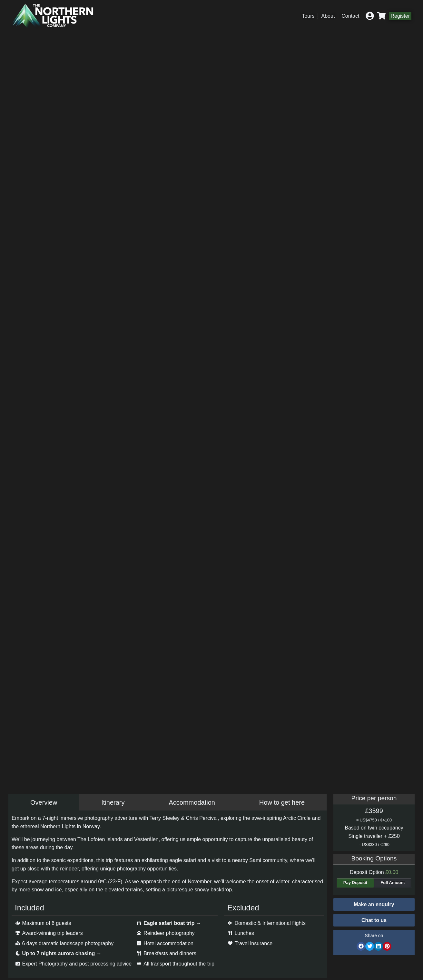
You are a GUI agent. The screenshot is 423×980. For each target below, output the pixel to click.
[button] (374, 920)
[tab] (44, 802)
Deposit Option (374, 872)
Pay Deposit (355, 883)
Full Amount (393, 883)
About (328, 16)
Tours (308, 16)
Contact (350, 16)
